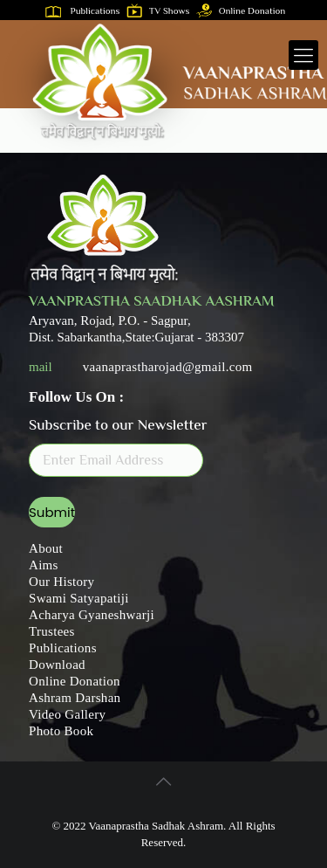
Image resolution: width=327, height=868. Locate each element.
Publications (86, 12)
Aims (44, 565)
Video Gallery (67, 714)
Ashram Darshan (75, 698)
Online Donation (245, 12)
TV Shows (162, 12)
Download (57, 665)
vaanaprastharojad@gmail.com (168, 367)
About (46, 548)
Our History (61, 582)
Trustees (52, 631)
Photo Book (61, 731)
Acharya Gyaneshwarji (92, 615)
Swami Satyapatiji (79, 598)
